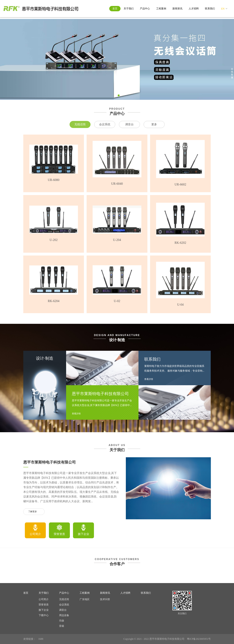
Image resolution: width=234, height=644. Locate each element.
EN (223, 9)
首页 (115, 9)
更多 (154, 124)
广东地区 (85, 599)
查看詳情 (78, 414)
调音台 (129, 124)
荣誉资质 (44, 605)
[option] (35, 530)
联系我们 (210, 9)
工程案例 (161, 9)
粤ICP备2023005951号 (199, 639)
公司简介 (44, 599)
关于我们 (129, 9)
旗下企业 (44, 610)
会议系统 (105, 124)
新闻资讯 (177, 9)
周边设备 (64, 615)
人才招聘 (194, 9)
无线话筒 (80, 124)
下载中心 (44, 615)
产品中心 (145, 9)
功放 (62, 621)
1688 (41, 639)
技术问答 (105, 599)
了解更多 (34, 512)
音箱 (62, 626)
